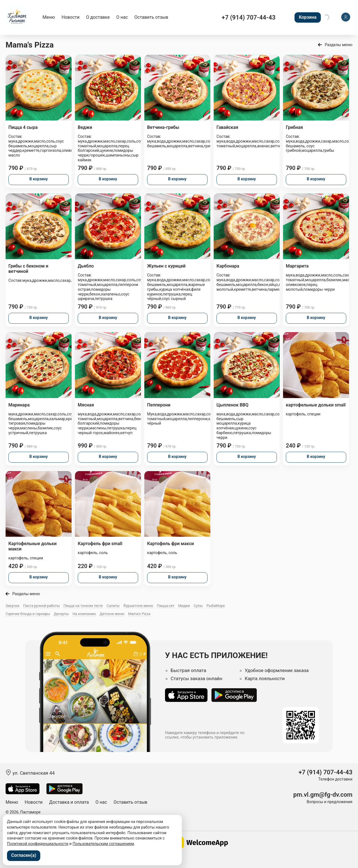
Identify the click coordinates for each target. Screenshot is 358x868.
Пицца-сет (166, 606)
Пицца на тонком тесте (83, 606)
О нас (122, 17)
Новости (70, 17)
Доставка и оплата (69, 802)
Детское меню (112, 614)
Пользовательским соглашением (103, 844)
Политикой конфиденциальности (38, 844)
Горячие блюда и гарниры (28, 614)
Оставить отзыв (151, 17)
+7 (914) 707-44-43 (249, 17)
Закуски (12, 606)
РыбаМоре (216, 606)
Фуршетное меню (138, 606)
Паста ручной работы (42, 606)
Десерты (61, 614)
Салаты (113, 606)
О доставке (98, 17)
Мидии (184, 606)
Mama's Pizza (139, 614)
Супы (198, 606)
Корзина (308, 17)
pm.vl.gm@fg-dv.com (323, 795)
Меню (49, 17)
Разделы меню (339, 45)
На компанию (84, 614)
